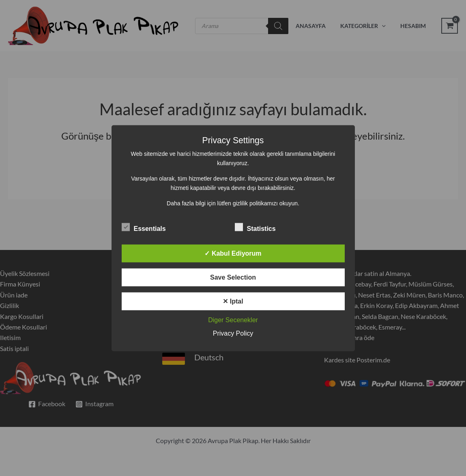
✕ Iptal (233, 301)
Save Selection (233, 277)
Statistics (255, 227)
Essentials (144, 227)
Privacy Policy (233, 333)
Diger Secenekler (233, 320)
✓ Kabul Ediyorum (233, 253)
